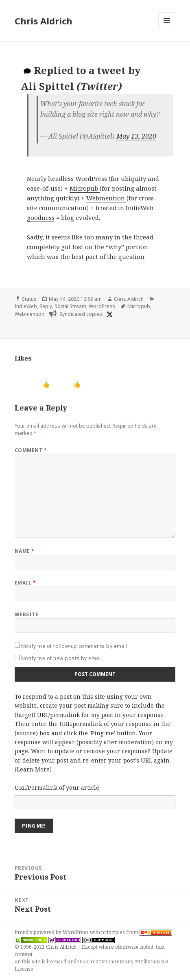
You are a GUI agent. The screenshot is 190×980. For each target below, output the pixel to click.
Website (26, 614)
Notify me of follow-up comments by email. (75, 646)
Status (29, 299)
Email (25, 583)
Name (25, 551)
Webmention (106, 198)
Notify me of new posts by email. (62, 658)
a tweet (107, 70)
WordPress (102, 306)
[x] (109, 314)
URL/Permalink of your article (57, 788)
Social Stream (70, 306)
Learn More (33, 769)
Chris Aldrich (44, 21)
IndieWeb (26, 306)
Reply (46, 306)
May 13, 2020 (136, 136)
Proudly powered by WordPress (52, 932)
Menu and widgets (167, 29)
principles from (137, 932)
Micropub (85, 188)
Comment (31, 450)
